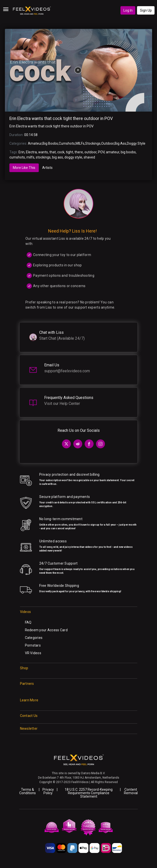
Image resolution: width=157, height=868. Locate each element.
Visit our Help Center (62, 404)
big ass (58, 157)
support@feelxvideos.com (67, 371)
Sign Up (146, 10)
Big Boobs (50, 143)
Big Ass (120, 143)
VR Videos (33, 653)
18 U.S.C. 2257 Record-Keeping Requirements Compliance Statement (89, 793)
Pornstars (33, 645)
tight (69, 152)
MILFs (80, 143)
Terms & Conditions (28, 791)
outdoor (90, 152)
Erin (21, 152)
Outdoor (108, 143)
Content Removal (131, 791)
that (53, 152)
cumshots (17, 157)
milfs (30, 157)
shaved (89, 157)
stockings (43, 157)
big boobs (128, 152)
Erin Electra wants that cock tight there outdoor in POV (61, 118)
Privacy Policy (48, 791)
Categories (34, 638)
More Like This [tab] (24, 168)
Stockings (93, 143)
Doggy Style (136, 143)
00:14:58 (31, 135)
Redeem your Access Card (46, 630)
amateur (113, 152)
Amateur (35, 143)
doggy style (73, 157)
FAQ (28, 622)
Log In (128, 10)
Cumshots (67, 143)
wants (43, 152)
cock (61, 152)
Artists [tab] (47, 168)
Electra (31, 152)
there (79, 152)
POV (101, 152)
